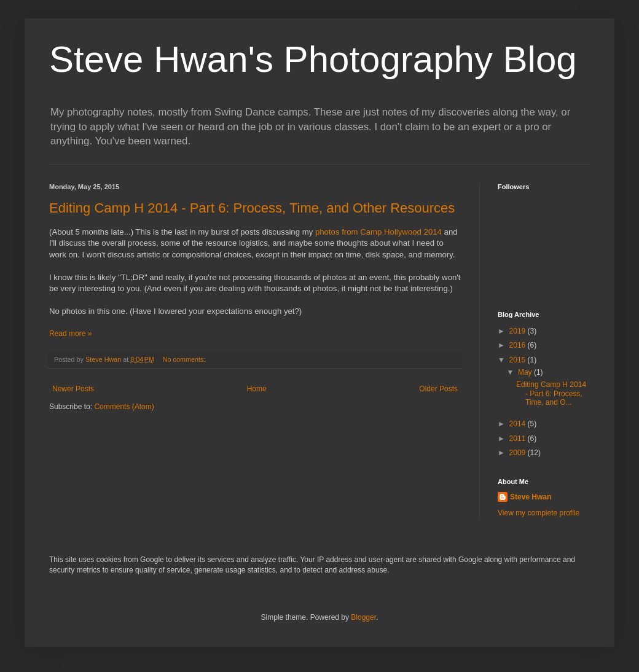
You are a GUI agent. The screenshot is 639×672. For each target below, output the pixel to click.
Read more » (70, 334)
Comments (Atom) (124, 407)
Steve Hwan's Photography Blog (313, 59)
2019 (519, 331)
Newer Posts (73, 389)
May (526, 372)
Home (257, 389)
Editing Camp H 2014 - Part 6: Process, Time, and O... (551, 393)
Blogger (363, 617)
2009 (519, 453)
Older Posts (438, 389)
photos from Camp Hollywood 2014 (378, 232)
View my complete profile (539, 513)
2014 (519, 424)
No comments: (185, 359)
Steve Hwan (531, 497)
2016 (519, 345)
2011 (519, 439)
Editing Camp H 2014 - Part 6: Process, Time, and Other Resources (252, 208)
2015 (519, 360)
